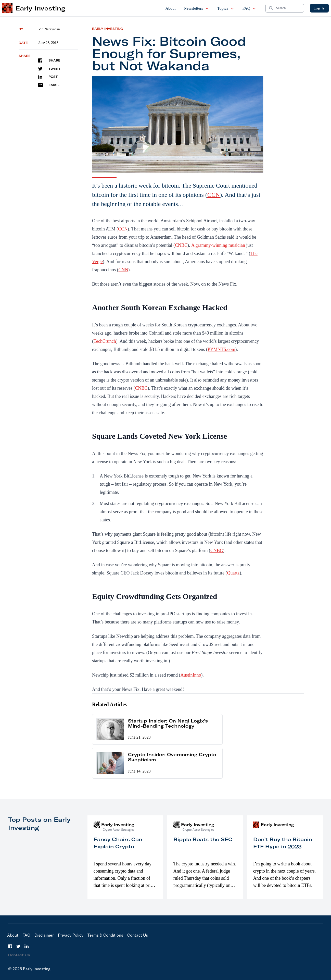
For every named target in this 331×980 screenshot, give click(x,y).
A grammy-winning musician (218, 245)
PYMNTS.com (221, 349)
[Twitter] (18, 946)
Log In (319, 8)
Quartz (233, 573)
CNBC (181, 245)
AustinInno (191, 675)
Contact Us (138, 935)
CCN (214, 195)
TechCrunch (105, 341)
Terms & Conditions (105, 935)
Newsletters (197, 8)
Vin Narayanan (49, 29)
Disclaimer (44, 935)
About (171, 8)
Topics (226, 8)
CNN (123, 270)
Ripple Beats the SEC (203, 839)
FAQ (250, 8)
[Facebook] (10, 946)
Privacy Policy (71, 935)
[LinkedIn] (27, 946)
